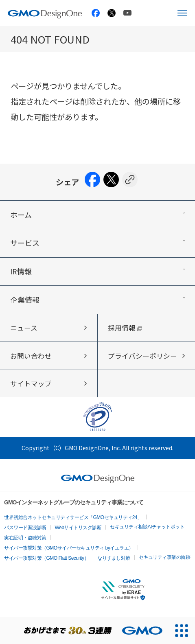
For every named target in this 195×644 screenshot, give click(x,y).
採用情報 (125, 328)
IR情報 (21, 271)
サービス (25, 243)
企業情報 (25, 300)
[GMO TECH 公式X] (112, 13)
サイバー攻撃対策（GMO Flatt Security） (46, 558)
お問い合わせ (31, 356)
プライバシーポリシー (142, 356)
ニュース (24, 328)
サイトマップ (31, 383)
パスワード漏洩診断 (25, 528)
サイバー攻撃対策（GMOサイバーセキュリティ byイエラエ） (69, 548)
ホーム (21, 215)
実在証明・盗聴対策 (25, 538)
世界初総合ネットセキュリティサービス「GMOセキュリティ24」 (73, 517)
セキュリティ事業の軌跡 (165, 557)
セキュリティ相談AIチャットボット (147, 527)
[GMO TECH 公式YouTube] (127, 13)
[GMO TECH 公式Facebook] (96, 13)
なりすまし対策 (114, 558)
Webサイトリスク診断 (78, 528)
